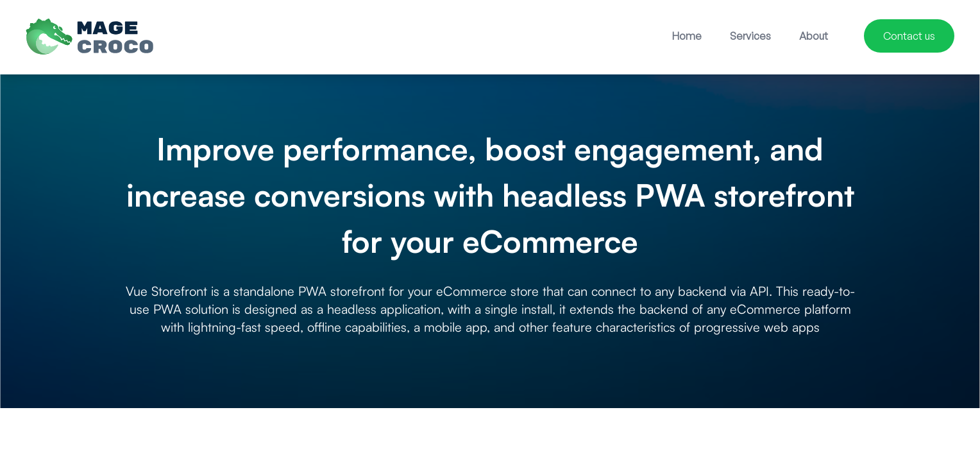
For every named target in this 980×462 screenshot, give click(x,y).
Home (687, 36)
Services (750, 36)
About (814, 36)
